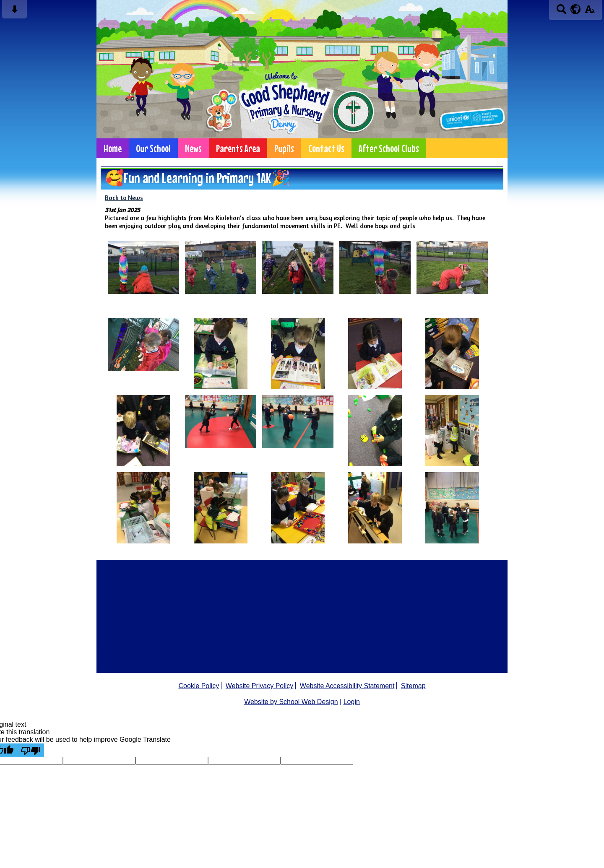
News (193, 148)
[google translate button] (576, 9)
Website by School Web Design (291, 702)
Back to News (124, 198)
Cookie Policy (199, 686)
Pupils (284, 148)
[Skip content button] (14, 12)
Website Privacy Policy (260, 686)
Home (113, 148)
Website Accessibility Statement (347, 686)
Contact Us (326, 148)
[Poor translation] (31, 750)
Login (352, 702)
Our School (153, 148)
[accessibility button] (590, 12)
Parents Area (238, 148)
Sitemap (413, 686)
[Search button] (561, 12)
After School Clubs (389, 148)
